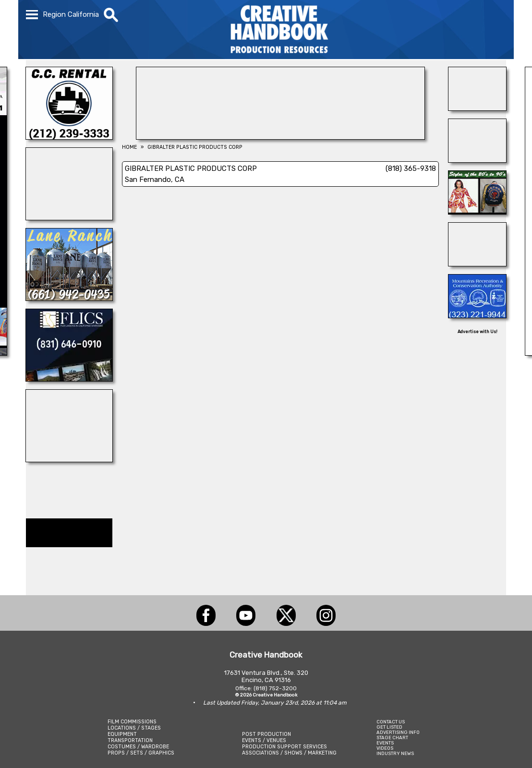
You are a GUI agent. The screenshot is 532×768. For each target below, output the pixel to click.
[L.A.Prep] (280, 137)
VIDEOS (385, 748)
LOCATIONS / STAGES (134, 728)
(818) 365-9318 (411, 168)
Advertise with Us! (478, 332)
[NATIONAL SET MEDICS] (69, 217)
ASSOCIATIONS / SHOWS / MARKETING (289, 753)
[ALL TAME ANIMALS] (69, 459)
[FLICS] (69, 379)
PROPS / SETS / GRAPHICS (141, 753)
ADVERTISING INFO (398, 732)
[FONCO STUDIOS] (477, 264)
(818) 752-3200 (275, 688)
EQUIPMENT (122, 734)
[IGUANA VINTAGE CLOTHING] (477, 212)
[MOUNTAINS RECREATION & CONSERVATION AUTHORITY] (477, 315)
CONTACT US (391, 722)
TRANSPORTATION (130, 740)
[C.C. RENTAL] (69, 137)
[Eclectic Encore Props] (477, 160)
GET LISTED (389, 727)
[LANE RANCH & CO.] (69, 298)
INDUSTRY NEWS (395, 753)
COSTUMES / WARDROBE (138, 747)
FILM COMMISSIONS (132, 722)
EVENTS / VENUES (264, 740)
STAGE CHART (392, 738)
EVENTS (385, 743)
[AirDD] (477, 108)
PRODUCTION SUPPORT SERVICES (284, 747)
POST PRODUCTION (266, 734)
